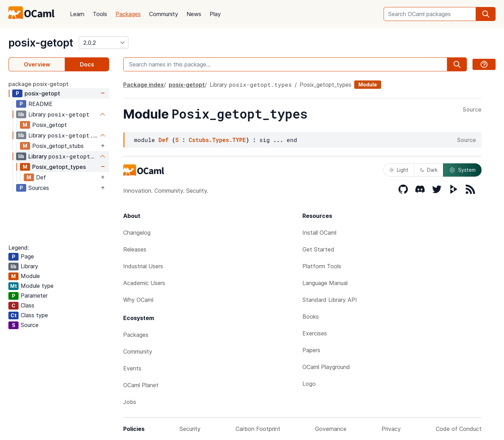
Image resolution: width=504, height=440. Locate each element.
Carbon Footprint (258, 429)
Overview (37, 64)
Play (215, 14)
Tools (100, 14)
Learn (77, 14)
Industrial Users (143, 266)
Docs (87, 64)
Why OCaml (138, 300)
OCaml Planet (141, 385)
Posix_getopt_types (59, 167)
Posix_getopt (50, 125)
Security (190, 429)
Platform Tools (322, 266)
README (40, 104)
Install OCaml (319, 233)
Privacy (391, 429)
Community (164, 14)
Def (41, 177)
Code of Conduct (459, 429)
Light (399, 170)
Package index (143, 85)
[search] (486, 14)
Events (132, 368)
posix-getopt (41, 43)
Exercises (315, 333)
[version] (104, 43)
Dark (429, 170)
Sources (39, 188)
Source (472, 110)
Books (311, 317)
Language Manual (325, 283)
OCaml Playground (326, 367)
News (194, 14)
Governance (331, 429)
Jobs (130, 402)
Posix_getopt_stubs (58, 146)
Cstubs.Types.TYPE (217, 140)
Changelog (137, 233)
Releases (135, 249)
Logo (309, 384)
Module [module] (368, 84)
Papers (311, 350)
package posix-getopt (38, 84)
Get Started (318, 249)
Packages (128, 14)
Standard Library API (330, 300)
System (462, 170)
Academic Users (144, 283)
